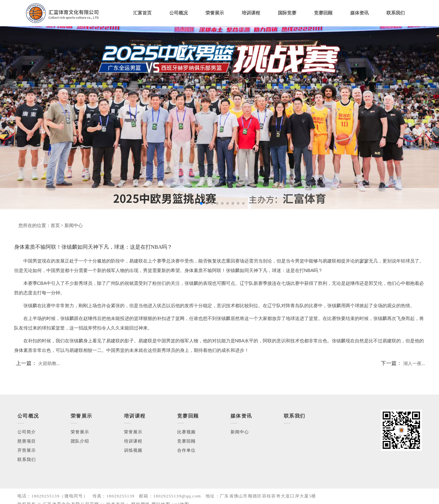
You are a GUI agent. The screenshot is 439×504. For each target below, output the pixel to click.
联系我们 (396, 13)
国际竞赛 (287, 13)
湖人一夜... (414, 364)
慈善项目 (27, 441)
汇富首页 (142, 13)
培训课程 (251, 13)
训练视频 (133, 450)
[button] (196, 203)
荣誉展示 (215, 13)
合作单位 (187, 450)
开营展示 (27, 450)
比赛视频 (187, 432)
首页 (55, 226)
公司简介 (27, 432)
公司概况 (179, 13)
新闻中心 (74, 226)
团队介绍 (80, 441)
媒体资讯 (359, 13)
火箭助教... (49, 364)
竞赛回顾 (323, 13)
